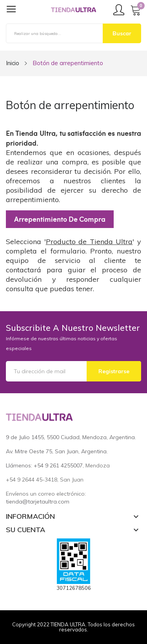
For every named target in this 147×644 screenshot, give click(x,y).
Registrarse (114, 371)
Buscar (122, 33)
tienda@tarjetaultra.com (38, 502)
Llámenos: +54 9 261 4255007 (44, 465)
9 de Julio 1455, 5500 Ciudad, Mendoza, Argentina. (71, 437)
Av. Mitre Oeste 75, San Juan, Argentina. (57, 451)
